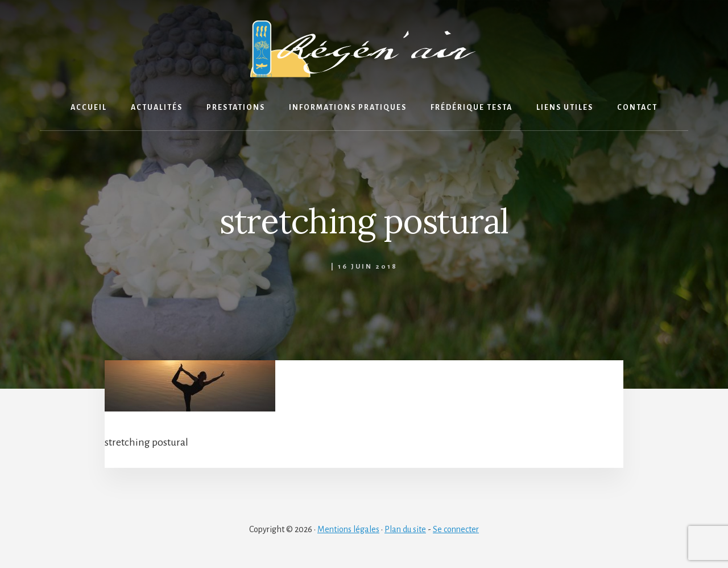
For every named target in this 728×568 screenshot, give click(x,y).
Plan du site (405, 529)
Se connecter (456, 529)
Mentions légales (348, 529)
